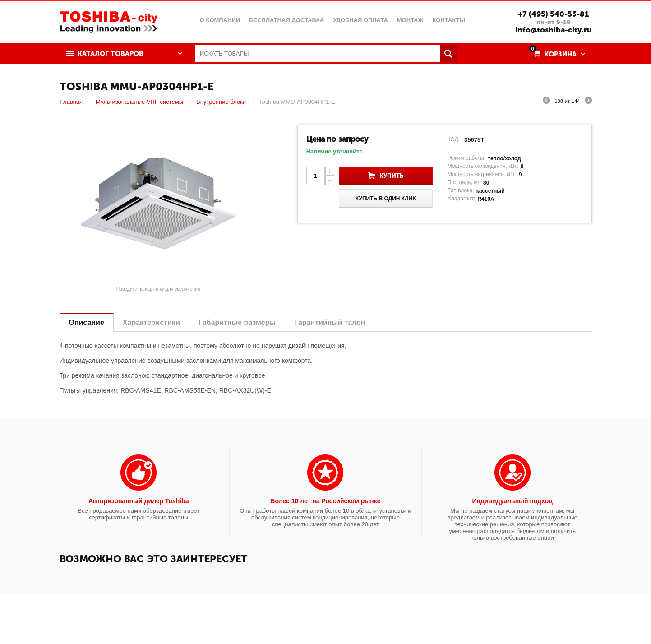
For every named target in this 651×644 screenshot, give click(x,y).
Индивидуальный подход (512, 501)
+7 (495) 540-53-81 (553, 14)
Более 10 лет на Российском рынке (325, 501)
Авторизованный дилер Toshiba (139, 501)
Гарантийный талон (330, 322)
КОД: (454, 139)
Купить (391, 176)
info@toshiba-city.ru (554, 30)
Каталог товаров (111, 54)
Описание (87, 322)
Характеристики (151, 322)
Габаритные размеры (237, 322)
